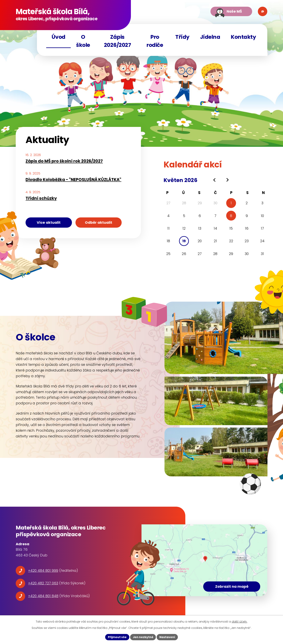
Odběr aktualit (99, 222)
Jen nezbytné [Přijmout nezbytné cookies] (143, 637)
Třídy (182, 37)
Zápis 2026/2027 (118, 41)
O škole (83, 41)
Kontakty (243, 37)
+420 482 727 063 (43, 583)
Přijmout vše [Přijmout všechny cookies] (117, 637)
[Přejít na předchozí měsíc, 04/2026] (215, 180)
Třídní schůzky (41, 198)
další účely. (240, 622)
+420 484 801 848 (43, 596)
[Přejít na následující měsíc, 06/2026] (227, 180)
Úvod (58, 37)
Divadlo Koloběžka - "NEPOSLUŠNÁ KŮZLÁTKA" (73, 180)
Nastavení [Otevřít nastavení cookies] (167, 637)
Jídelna (210, 37)
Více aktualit (49, 222)
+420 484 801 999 (43, 571)
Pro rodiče (155, 41)
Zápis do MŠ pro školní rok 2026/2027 (64, 161)
